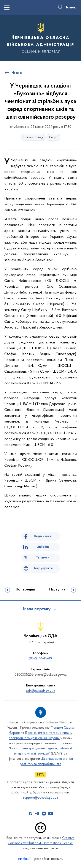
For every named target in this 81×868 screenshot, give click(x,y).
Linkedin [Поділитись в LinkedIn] (43, 547)
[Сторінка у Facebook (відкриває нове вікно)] (30, 814)
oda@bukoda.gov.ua (40, 691)
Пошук (70, 8)
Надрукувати (43, 568)
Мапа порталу (37, 609)
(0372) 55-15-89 (40, 659)
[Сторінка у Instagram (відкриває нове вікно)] (44, 814)
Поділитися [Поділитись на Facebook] (43, 536)
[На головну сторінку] (40, 38)
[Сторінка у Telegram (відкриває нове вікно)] (37, 814)
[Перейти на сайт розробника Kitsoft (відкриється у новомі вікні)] (25, 859)
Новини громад (33, 137)
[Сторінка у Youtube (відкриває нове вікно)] (51, 814)
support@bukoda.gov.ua (40, 798)
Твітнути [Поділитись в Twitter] (43, 558)
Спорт (53, 137)
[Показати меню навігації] (7, 8)
